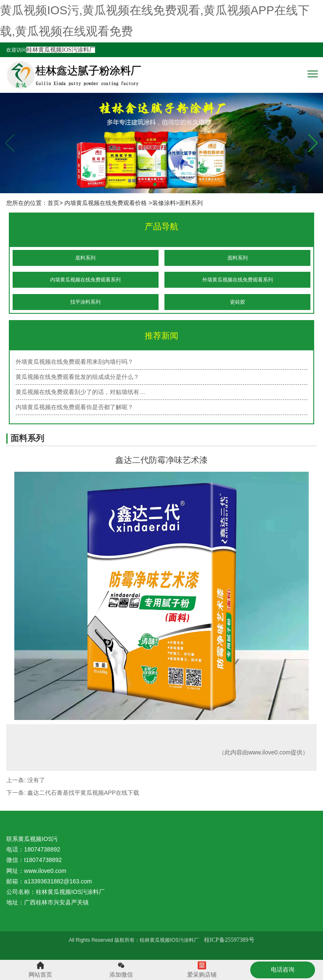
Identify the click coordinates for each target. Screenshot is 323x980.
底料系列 (85, 258)
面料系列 (238, 258)
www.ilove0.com (269, 752)
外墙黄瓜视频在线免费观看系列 (238, 280)
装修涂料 (164, 203)
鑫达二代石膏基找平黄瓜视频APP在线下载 (83, 793)
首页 (53, 203)
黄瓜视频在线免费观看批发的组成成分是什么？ (77, 377)
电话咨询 (283, 969)
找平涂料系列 (85, 302)
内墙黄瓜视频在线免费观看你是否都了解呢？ (74, 407)
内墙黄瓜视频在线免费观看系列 (85, 280)
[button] (313, 143)
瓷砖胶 (238, 302)
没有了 (36, 780)
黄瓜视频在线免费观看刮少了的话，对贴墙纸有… (80, 392)
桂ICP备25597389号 (229, 940)
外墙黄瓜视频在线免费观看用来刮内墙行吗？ (74, 362)
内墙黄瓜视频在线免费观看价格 (106, 203)
